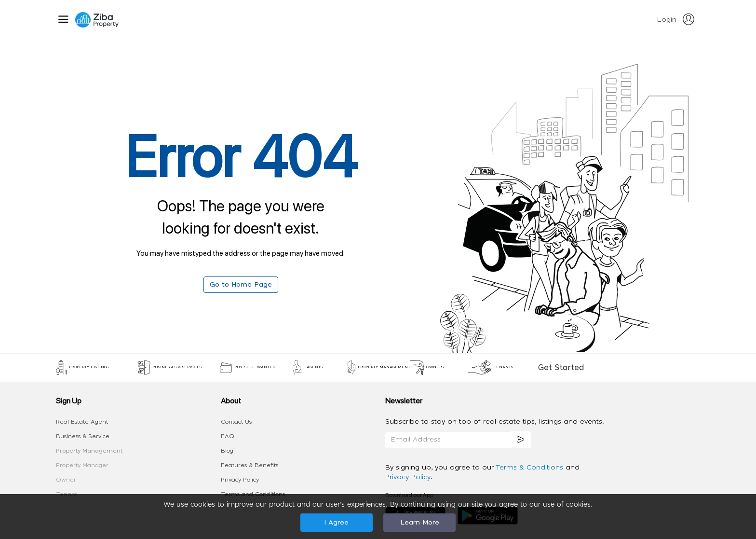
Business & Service (83, 436)
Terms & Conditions (531, 468)
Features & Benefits (250, 465)
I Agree (336, 523)
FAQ (228, 436)
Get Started (561, 368)
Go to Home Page (241, 285)
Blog (227, 451)
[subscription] (521, 440)
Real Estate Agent (82, 422)
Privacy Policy (240, 480)
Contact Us (236, 422)
